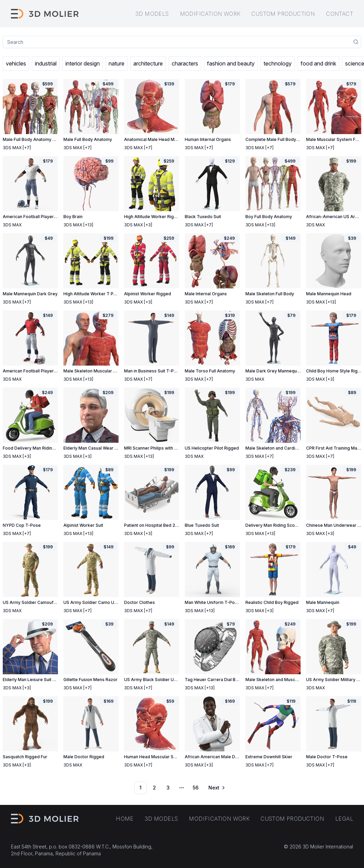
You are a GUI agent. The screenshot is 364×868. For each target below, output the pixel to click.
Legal (344, 819)
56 (196, 788)
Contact (339, 14)
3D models (152, 14)
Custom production (283, 14)
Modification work (210, 14)
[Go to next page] (216, 788)
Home (125, 819)
